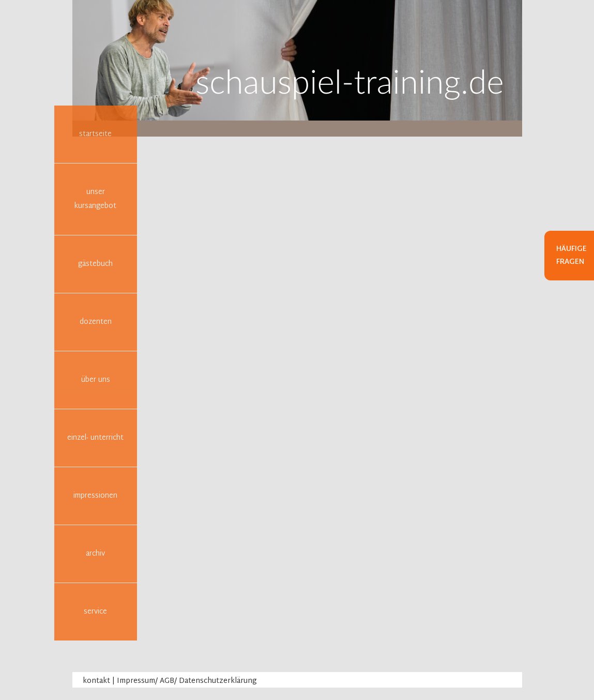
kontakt (96, 681)
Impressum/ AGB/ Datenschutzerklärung (187, 681)
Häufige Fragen (572, 256)
